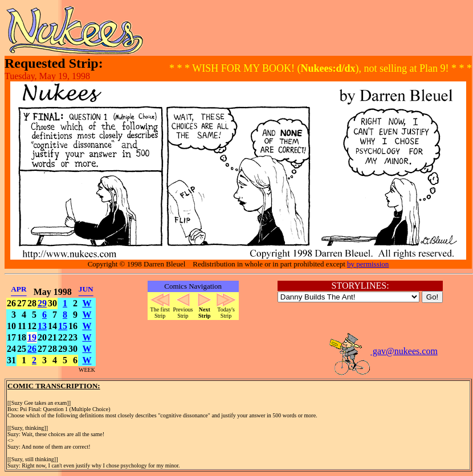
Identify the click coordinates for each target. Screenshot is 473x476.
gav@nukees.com (383, 351)
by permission (368, 264)
